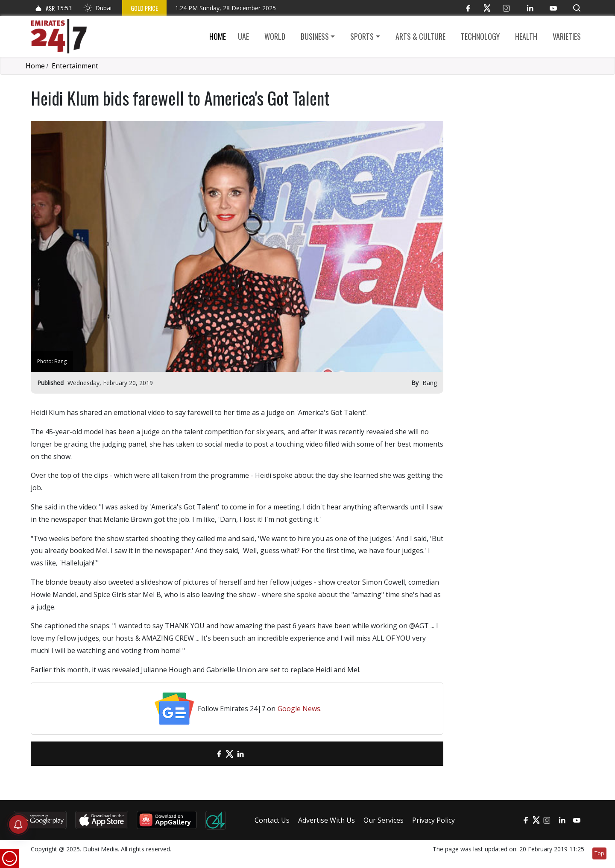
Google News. (300, 709)
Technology (480, 36)
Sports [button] (362, 36)
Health (526, 36)
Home (218, 36)
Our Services (384, 820)
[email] (204, 754)
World (275, 36)
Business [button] (315, 36)
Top (599, 853)
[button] (577, 8)
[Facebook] (468, 8)
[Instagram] (506, 8)
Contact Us (272, 820)
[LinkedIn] (530, 8)
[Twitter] (487, 8)
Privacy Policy (433, 820)
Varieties (567, 36)
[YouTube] (553, 8)
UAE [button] (243, 36)
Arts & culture (420, 36)
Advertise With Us (327, 820)
